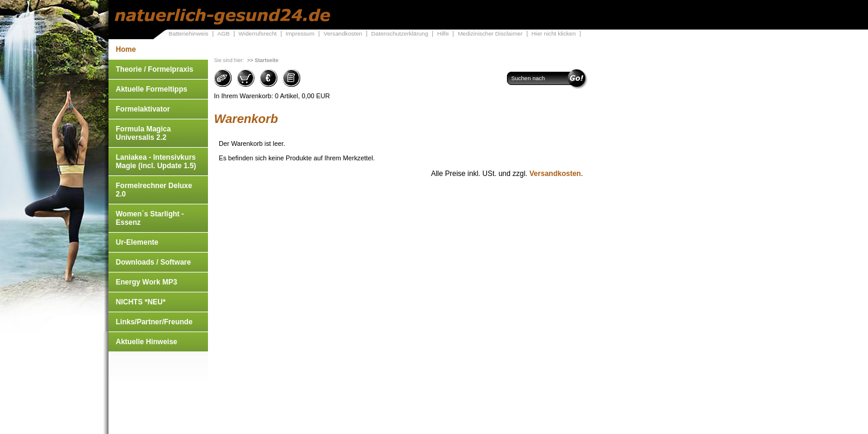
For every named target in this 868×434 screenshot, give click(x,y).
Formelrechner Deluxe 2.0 (154, 190)
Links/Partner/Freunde (154, 322)
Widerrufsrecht (258, 33)
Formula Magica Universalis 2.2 (143, 133)
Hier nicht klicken (554, 33)
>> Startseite (263, 60)
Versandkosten (343, 33)
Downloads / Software (153, 262)
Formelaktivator (143, 109)
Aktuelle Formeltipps (152, 89)
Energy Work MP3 (146, 282)
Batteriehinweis (189, 33)
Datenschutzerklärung (400, 33)
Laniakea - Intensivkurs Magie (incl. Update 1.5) (156, 162)
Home (126, 49)
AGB (223, 33)
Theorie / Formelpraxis (155, 69)
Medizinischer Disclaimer (490, 33)
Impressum (300, 33)
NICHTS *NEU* (141, 302)
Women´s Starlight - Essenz (150, 218)
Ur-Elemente (137, 242)
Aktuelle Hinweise (146, 342)
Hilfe (443, 33)
